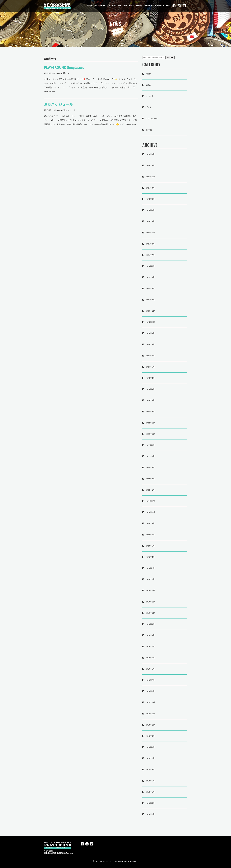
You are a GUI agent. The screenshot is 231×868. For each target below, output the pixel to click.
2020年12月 (151, 512)
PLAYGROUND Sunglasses (64, 68)
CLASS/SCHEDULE (114, 6)
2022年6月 (150, 456)
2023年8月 (150, 345)
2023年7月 (150, 356)
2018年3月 (150, 803)
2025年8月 (150, 199)
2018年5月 (150, 781)
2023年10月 (151, 322)
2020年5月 (150, 535)
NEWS (132, 6)
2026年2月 (150, 166)
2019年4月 (150, 669)
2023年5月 (150, 378)
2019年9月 (150, 624)
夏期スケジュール (59, 105)
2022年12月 (151, 423)
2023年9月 (150, 333)
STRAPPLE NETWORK (162, 6)
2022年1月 (150, 490)
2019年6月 (150, 658)
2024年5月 (150, 277)
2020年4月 (150, 546)
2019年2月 (150, 680)
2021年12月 (151, 501)
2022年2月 (150, 479)
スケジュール (69, 110)
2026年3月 (150, 154)
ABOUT (90, 6)
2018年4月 (150, 792)
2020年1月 (150, 579)
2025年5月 (150, 210)
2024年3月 (150, 289)
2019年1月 (150, 691)
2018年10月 (151, 725)
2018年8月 (150, 747)
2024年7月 (150, 255)
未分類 (149, 130)
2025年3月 (150, 221)
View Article (49, 92)
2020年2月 (150, 568)
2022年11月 (151, 434)
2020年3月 (150, 557)
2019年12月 (151, 591)
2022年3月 (150, 468)
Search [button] (170, 58)
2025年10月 (151, 177)
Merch (66, 73)
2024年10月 (151, 233)
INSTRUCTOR (100, 6)
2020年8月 (150, 523)
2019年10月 (151, 613)
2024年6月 (150, 266)
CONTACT (148, 6)
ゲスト (149, 107)
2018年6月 (150, 770)
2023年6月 (150, 367)
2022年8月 (150, 445)
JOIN (125, 6)
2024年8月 (150, 244)
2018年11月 (151, 714)
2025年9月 (150, 188)
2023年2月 (150, 412)
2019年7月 (150, 647)
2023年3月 (150, 400)
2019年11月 (151, 602)
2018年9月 (150, 736)
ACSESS (139, 6)
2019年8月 (150, 635)
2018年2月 (150, 814)
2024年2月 (150, 300)
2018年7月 (150, 758)
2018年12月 (151, 702)
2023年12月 (151, 311)
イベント (150, 96)
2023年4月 (150, 389)
